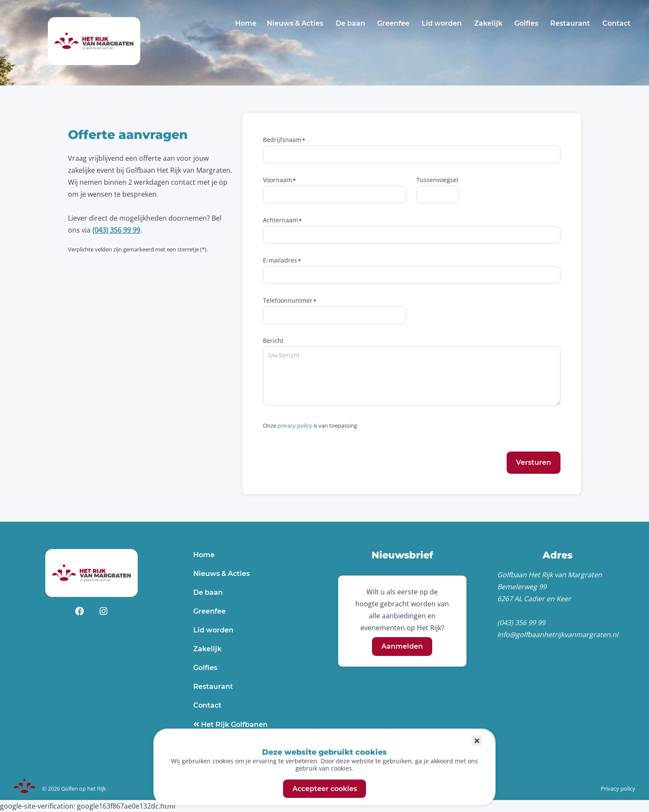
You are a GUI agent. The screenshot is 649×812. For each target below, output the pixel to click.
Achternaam (280, 220)
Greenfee (393, 23)
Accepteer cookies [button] (325, 789)
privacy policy (295, 425)
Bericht (273, 341)
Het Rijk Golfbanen (233, 725)
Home (246, 23)
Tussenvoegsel (437, 180)
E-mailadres (280, 260)
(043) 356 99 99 (116, 230)
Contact (617, 23)
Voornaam (277, 180)
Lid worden (442, 23)
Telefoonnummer (288, 300)
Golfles (526, 23)
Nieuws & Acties (295, 23)
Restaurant (570, 23)
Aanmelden (402, 647)
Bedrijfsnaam (282, 140)
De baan (350, 23)
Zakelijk (488, 23)
